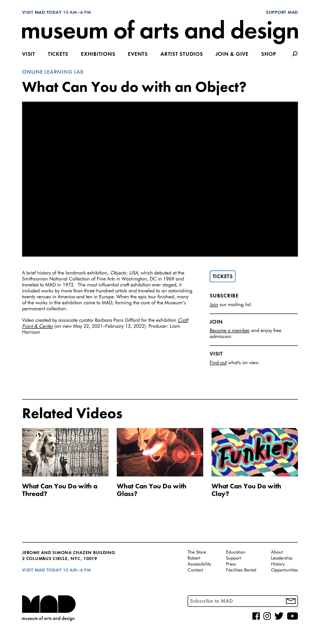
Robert (194, 558)
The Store (197, 552)
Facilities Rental (241, 570)
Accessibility (199, 564)
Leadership (282, 558)
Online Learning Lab (53, 72)
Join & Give (232, 54)
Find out (218, 363)
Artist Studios (182, 54)
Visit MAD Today (42, 13)
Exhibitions (98, 54)
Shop (269, 54)
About (277, 552)
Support (234, 558)
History (278, 564)
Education (236, 552)
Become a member (230, 331)
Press (231, 564)
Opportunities (284, 570)
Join (214, 305)
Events (138, 54)
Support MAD (282, 13)
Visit (29, 54)
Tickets (58, 54)
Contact (195, 570)
